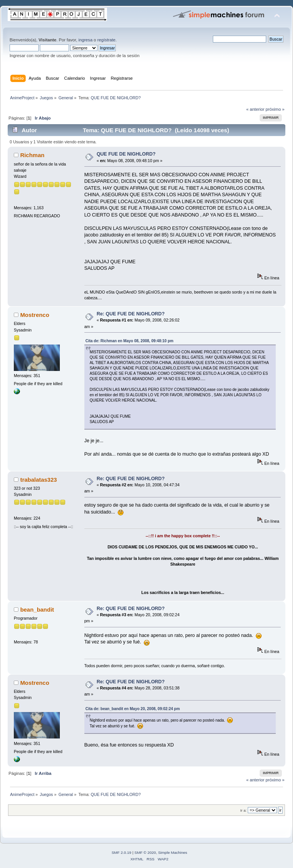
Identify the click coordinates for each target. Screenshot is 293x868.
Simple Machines (173, 852)
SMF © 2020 (145, 852)
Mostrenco (35, 315)
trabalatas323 (39, 480)
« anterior (255, 109)
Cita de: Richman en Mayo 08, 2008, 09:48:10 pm (130, 341)
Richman (32, 155)
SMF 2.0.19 (122, 852)
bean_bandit (37, 610)
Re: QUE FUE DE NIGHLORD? (131, 314)
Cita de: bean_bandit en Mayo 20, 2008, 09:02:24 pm (133, 709)
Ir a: (243, 810)
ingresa (85, 40)
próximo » (275, 109)
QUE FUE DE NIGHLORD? (126, 154)
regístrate (106, 40)
